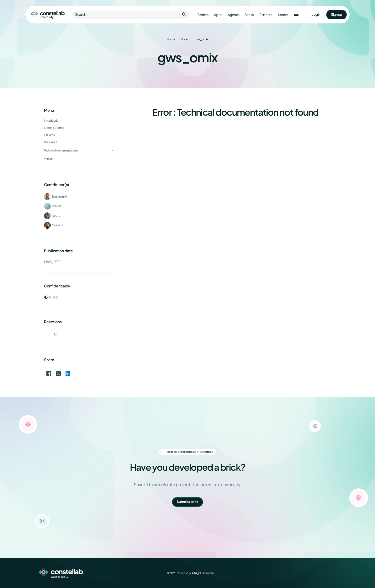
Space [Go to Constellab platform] (283, 15)
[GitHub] (333, 573)
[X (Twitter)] (312, 573)
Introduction (52, 121)
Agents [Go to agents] (233, 15)
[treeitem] (80, 135)
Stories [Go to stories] (203, 15)
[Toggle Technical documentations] (112, 151)
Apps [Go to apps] (218, 15)
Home (171, 39)
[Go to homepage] (48, 15)
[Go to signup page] (336, 15)
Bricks (185, 39)
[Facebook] (301, 573)
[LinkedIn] (322, 573)
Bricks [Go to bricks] (249, 15)
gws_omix (201, 39)
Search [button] (131, 15)
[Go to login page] (316, 15)
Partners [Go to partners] (266, 15)
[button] (296, 15)
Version (49, 159)
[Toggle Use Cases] (112, 142)
